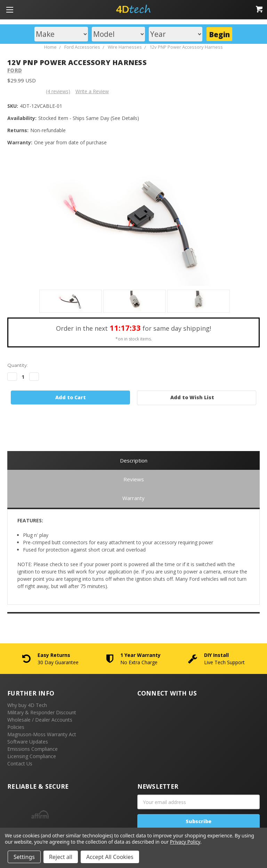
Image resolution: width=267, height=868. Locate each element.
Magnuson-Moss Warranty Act (42, 734)
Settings (24, 857)
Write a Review (92, 91)
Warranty (133, 498)
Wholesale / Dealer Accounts (40, 720)
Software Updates (28, 742)
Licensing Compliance (32, 756)
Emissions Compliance (33, 749)
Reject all (61, 857)
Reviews (134, 479)
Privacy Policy (185, 842)
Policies (16, 727)
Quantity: (18, 365)
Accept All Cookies (110, 857)
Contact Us (20, 763)
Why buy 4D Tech (27, 705)
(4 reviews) (58, 91)
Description (134, 460)
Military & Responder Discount (42, 712)
